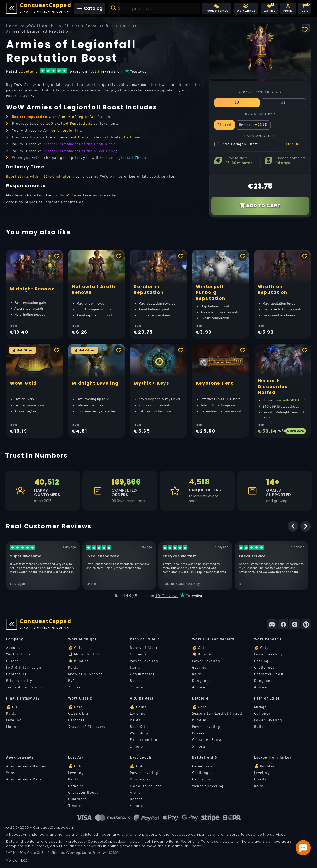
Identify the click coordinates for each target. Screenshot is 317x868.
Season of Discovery (87, 727)
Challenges (264, 667)
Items (135, 667)
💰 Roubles (264, 766)
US (283, 102)
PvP (71, 681)
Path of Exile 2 (145, 639)
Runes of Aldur (144, 648)
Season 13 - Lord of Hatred (217, 713)
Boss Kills (139, 727)
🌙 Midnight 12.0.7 (86, 654)
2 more (136, 687)
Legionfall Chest (130, 158)
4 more (199, 687)
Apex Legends (20, 757)
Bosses (136, 681)
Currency (138, 654)
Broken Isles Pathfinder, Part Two (109, 137)
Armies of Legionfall (77, 117)
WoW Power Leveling (80, 195)
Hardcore (76, 720)
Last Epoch (141, 757)
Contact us (16, 674)
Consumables (142, 674)
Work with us (18, 654)
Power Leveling (144, 661)
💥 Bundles (78, 661)
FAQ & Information (24, 667)
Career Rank (203, 766)
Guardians (77, 799)
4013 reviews (167, 596)
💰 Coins (138, 707)
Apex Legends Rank (24, 779)
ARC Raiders (142, 698)
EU (237, 102)
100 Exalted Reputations (69, 123)
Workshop (139, 733)
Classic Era (78, 713)
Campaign (201, 779)
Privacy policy (19, 681)
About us (14, 648)
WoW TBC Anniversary (213, 639)
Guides (12, 661)
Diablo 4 (200, 698)
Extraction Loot (144, 740)
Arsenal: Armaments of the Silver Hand (80, 151)
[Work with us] (246, 8)
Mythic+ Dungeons (85, 674)
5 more (199, 746)
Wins (11, 773)
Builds (260, 727)
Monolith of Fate (146, 786)
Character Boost (269, 674)
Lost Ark (76, 757)
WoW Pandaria (268, 639)
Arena (135, 792)
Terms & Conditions (25, 687)
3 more (74, 806)
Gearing (199, 667)
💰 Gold (75, 648)
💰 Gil (12, 707)
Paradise (76, 786)
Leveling (14, 720)
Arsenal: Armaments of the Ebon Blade (79, 144)
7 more (74, 687)
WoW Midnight (82, 639)
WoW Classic (80, 698)
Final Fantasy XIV (23, 698)
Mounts (13, 727)
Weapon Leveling (208, 786)
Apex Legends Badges (26, 766)
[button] (288, 8)
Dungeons (201, 681)
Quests (260, 779)
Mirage (260, 707)
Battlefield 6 (205, 757)
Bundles (200, 720)
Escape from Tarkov (273, 757)
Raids (73, 667)
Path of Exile (267, 698)
